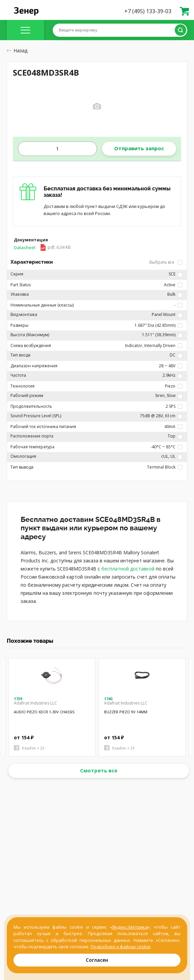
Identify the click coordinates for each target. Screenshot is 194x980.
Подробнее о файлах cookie (120, 947)
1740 (108, 699)
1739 (18, 699)
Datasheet (42, 247)
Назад (17, 50)
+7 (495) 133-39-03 (148, 11)
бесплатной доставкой (128, 569)
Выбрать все (166, 262)
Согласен (97, 960)
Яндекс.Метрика (130, 927)
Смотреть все (99, 770)
